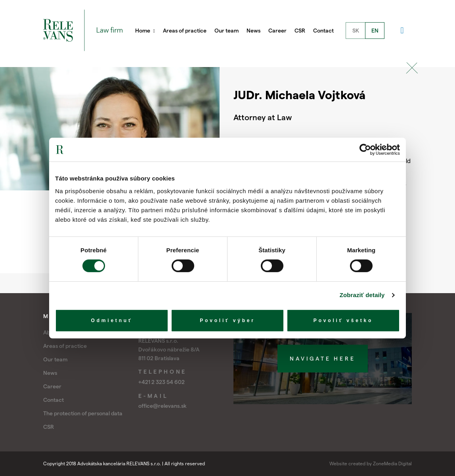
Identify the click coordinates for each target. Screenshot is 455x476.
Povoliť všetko (343, 321)
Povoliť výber (227, 321)
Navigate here (322, 359)
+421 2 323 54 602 (162, 382)
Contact (323, 31)
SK (356, 31)
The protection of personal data (83, 413)
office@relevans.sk (162, 406)
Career (277, 31)
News (253, 31)
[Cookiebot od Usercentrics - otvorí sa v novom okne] (365, 150)
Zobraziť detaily (362, 295)
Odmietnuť (112, 321)
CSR (300, 31)
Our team (227, 31)
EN (375, 31)
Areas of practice (185, 31)
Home (145, 31)
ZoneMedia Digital (392, 464)
